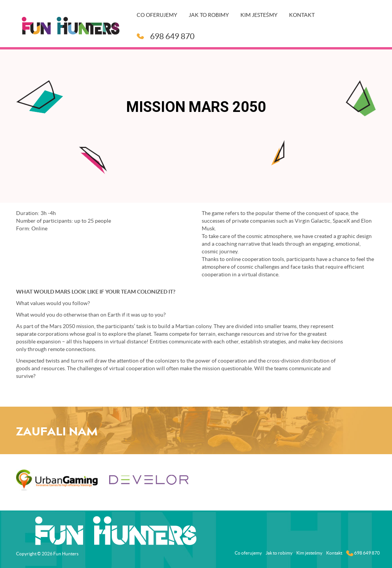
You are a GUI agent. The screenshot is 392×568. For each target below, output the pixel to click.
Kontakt (302, 15)
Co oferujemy (157, 15)
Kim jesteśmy (259, 15)
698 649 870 (166, 36)
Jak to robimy (209, 15)
